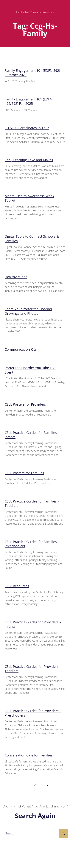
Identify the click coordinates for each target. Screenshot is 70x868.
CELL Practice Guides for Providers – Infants (33, 624)
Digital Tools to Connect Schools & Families (32, 239)
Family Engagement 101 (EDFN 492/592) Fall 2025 (29, 101)
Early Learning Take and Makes (29, 160)
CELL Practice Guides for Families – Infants (32, 435)
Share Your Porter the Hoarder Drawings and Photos (28, 311)
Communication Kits (21, 349)
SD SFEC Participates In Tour (27, 128)
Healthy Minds (16, 277)
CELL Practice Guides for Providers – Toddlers (33, 669)
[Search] (63, 833)
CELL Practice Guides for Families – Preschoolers (32, 544)
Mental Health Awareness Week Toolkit (29, 198)
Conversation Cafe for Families (29, 755)
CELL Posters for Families (24, 473)
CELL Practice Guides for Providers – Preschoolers (33, 713)
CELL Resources (17, 586)
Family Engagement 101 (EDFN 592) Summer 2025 (32, 73)
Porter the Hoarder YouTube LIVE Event (31, 370)
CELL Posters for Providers (25, 404)
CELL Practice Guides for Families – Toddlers (32, 503)
